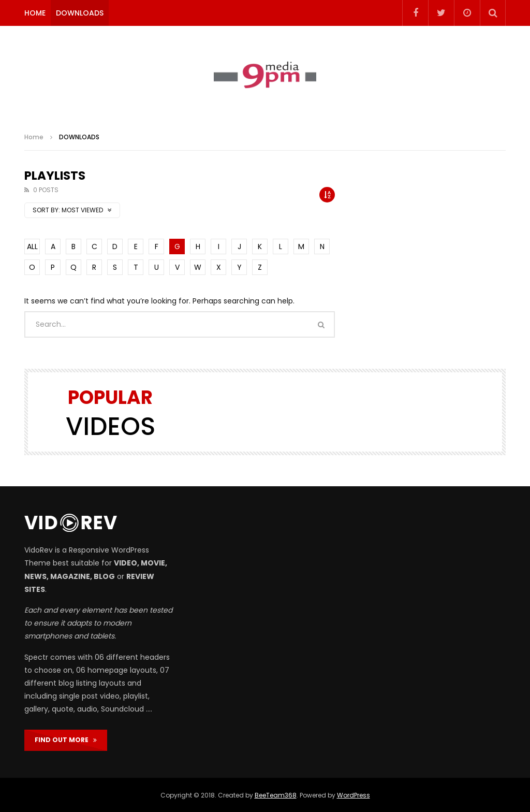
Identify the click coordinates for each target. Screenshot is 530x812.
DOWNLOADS (80, 13)
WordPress (354, 795)
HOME (35, 13)
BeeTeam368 (276, 795)
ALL (32, 247)
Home (34, 137)
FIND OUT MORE (66, 740)
